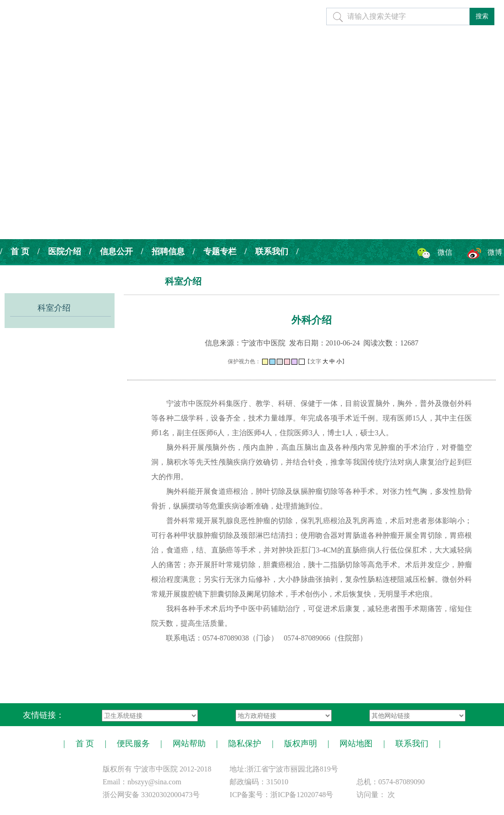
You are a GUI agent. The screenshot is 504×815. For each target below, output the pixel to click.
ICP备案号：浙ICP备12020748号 (281, 795)
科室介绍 (54, 308)
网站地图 (356, 744)
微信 (445, 252)
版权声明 (301, 744)
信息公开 (116, 252)
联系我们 (272, 252)
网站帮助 (189, 744)
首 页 (20, 252)
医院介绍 (65, 252)
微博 (495, 252)
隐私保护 (245, 744)
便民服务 (133, 744)
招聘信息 (168, 252)
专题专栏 (220, 252)
